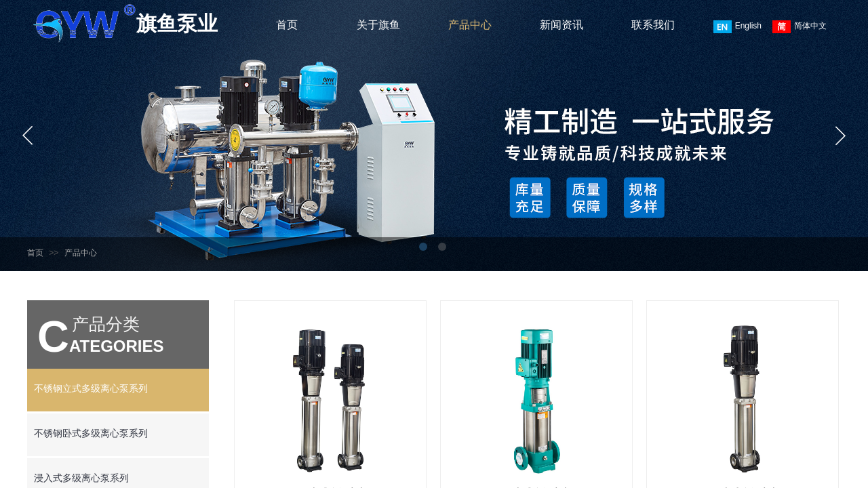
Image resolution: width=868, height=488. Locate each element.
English (737, 27)
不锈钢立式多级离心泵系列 (91, 389)
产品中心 (470, 25)
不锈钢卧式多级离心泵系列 (91, 433)
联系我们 (653, 25)
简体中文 (800, 27)
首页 (287, 25)
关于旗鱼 (378, 25)
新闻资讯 (561, 25)
